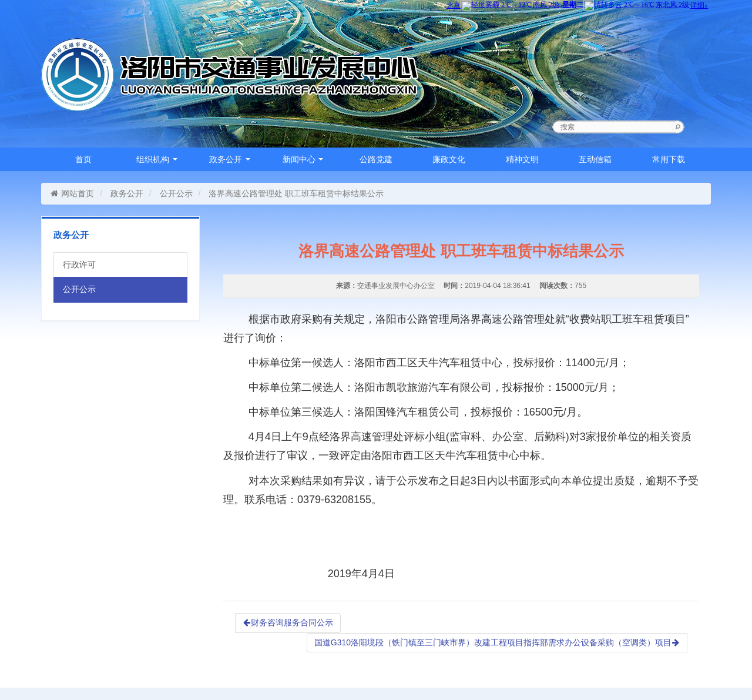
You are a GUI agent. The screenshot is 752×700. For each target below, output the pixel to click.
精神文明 (522, 159)
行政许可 (79, 264)
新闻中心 (303, 159)
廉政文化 (449, 159)
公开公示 (176, 193)
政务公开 (230, 159)
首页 (83, 159)
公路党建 (376, 159)
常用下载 (669, 159)
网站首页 (72, 193)
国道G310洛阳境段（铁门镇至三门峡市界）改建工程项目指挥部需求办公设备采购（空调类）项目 (497, 642)
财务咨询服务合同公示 (288, 622)
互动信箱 (595, 159)
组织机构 (157, 159)
